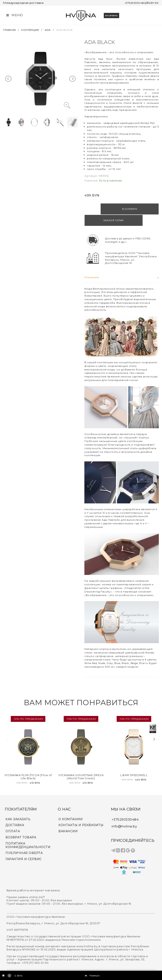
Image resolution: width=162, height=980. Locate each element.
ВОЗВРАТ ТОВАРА (21, 824)
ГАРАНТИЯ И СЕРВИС (24, 846)
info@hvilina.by (124, 813)
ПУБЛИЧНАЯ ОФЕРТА (24, 840)
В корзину (111, 15)
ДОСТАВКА (15, 812)
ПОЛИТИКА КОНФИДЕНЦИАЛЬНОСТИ (28, 832)
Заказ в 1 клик (141, 208)
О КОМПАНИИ (71, 806)
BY (152, 3)
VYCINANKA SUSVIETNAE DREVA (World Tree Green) (81, 764)
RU (147, 3)
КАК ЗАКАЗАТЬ (18, 806)
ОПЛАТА (13, 818)
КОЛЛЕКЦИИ (31, 29)
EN (157, 3)
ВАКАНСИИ (68, 818)
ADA (49, 29)
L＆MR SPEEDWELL (134, 763)
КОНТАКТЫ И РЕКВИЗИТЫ (81, 812)
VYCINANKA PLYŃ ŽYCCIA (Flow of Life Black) (28, 764)
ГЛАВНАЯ (10, 29)
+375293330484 (133, 3)
